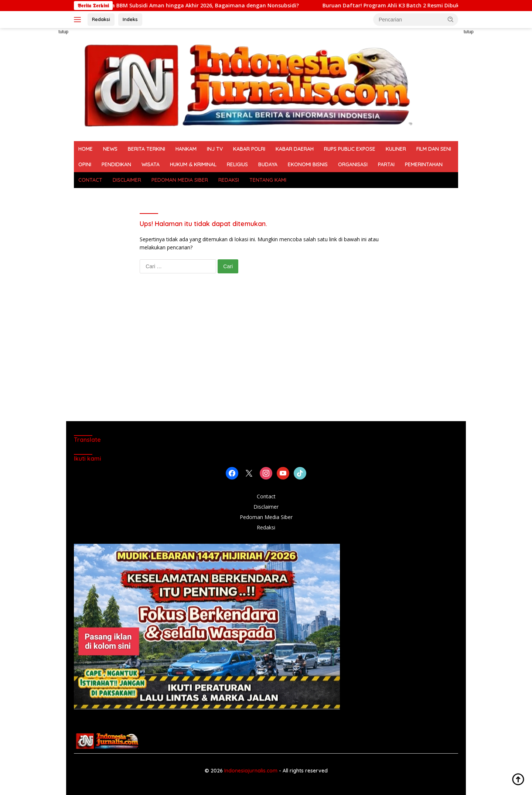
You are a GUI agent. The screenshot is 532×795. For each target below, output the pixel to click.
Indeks (130, 19)
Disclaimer (266, 507)
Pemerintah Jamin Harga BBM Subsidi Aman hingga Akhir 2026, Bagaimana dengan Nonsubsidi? (182, 6)
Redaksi (101, 19)
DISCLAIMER (127, 180)
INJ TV (215, 149)
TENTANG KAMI (268, 180)
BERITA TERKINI (146, 149)
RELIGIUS (237, 164)
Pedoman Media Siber (266, 517)
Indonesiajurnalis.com (252, 771)
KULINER (396, 149)
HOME (86, 149)
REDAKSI (229, 180)
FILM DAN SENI (434, 149)
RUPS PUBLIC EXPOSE (350, 149)
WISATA (151, 164)
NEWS (110, 149)
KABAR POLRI (249, 149)
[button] (451, 19)
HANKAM (186, 149)
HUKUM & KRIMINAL (193, 164)
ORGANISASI (353, 164)
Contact (266, 496)
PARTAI (386, 164)
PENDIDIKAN (116, 164)
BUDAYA (268, 164)
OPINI (85, 164)
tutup (63, 32)
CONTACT (90, 180)
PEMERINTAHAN (424, 164)
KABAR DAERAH (295, 149)
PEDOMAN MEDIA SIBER (180, 180)
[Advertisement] (41, 139)
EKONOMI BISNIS (308, 164)
